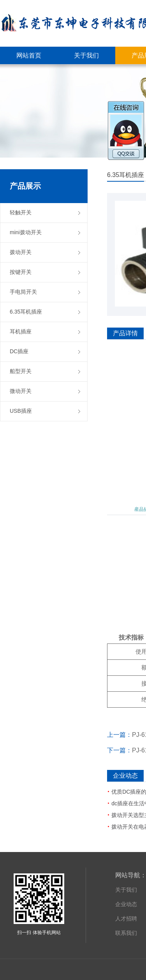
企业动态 (126, 904)
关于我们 (126, 890)
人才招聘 (126, 919)
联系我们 (126, 933)
